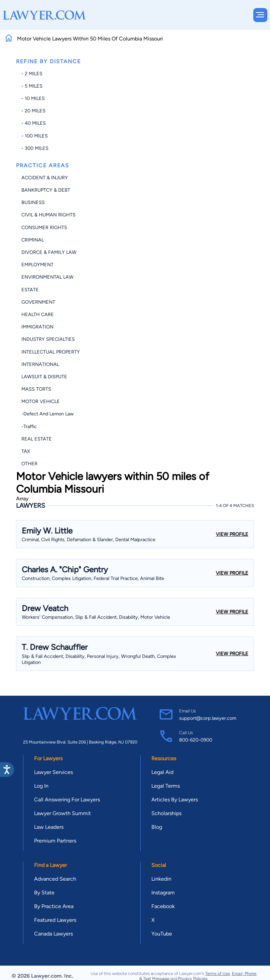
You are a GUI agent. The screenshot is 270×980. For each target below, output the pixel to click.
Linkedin (161, 879)
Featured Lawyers (55, 920)
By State (44, 893)
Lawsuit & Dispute (44, 377)
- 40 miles (34, 123)
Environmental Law (47, 277)
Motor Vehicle (41, 401)
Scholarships (166, 813)
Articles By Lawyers (175, 800)
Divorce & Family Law (49, 252)
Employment (37, 265)
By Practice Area (54, 906)
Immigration (37, 327)
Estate (30, 290)
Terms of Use (218, 973)
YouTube (162, 934)
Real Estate (37, 439)
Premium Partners (55, 841)
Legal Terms (166, 786)
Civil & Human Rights (48, 215)
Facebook (163, 906)
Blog (157, 827)
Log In (41, 786)
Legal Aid (162, 772)
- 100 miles (35, 136)
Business (33, 202)
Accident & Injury (45, 178)
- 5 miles (32, 86)
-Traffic (29, 426)
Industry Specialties (48, 339)
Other (29, 464)
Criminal (33, 240)
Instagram (163, 893)
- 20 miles (33, 111)
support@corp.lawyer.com (208, 718)
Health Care (38, 314)
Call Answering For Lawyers (67, 800)
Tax (26, 451)
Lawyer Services (53, 772)
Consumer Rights (44, 227)
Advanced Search (55, 879)
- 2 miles (32, 74)
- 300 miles (35, 148)
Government (38, 302)
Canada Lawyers (53, 934)
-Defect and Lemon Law (47, 414)
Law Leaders (49, 827)
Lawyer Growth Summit (62, 813)
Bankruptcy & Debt (46, 190)
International (40, 364)
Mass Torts (36, 389)
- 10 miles (33, 98)
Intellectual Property (51, 352)
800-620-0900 (196, 740)
